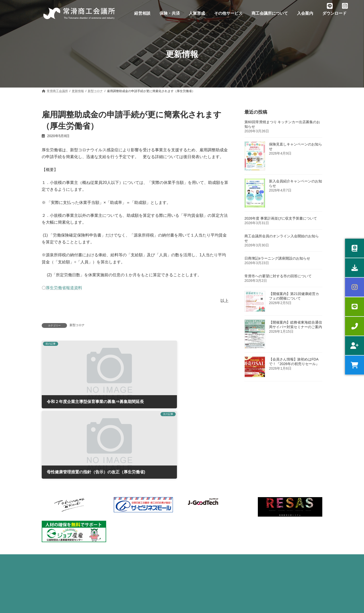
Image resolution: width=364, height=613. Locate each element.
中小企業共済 (126, 530)
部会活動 (195, 495)
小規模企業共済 (127, 521)
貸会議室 (195, 526)
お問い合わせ (106, 468)
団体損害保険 (126, 557)
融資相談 (51, 504)
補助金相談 (52, 513)
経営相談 (51, 495)
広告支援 (195, 535)
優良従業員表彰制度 (130, 565)
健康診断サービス (129, 504)
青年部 (193, 504)
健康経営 (51, 548)
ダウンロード (165, 468)
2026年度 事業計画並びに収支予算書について (281, 218)
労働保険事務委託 (129, 495)
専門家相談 (52, 521)
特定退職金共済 (127, 539)
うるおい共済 (126, 513)
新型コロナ (77, 325)
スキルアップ (54, 539)
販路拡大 (51, 530)
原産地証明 (52, 565)
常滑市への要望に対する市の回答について (278, 276)
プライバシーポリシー (65, 468)
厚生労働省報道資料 (64, 288)
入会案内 (135, 468)
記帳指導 (51, 557)
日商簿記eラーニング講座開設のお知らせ (277, 258)
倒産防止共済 (126, 548)
